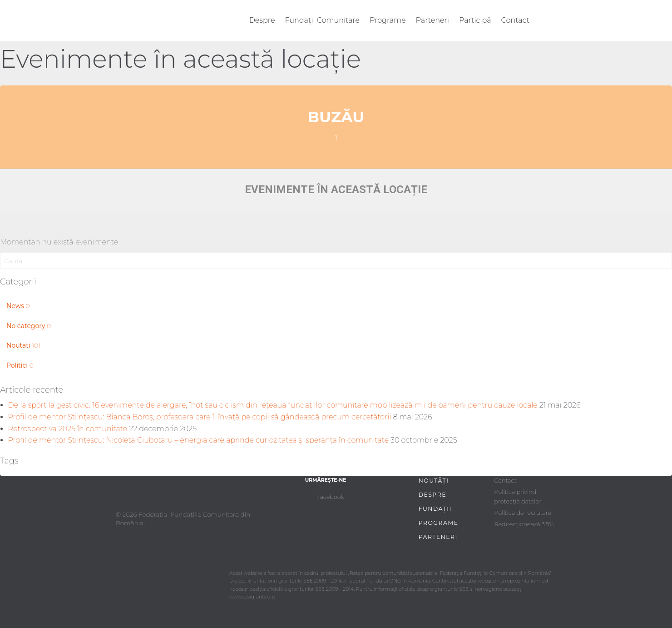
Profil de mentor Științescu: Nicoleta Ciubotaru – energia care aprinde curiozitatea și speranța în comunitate (199, 440)
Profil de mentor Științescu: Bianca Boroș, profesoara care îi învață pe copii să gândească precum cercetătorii (200, 417)
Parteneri (432, 20)
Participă (475, 20)
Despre (262, 20)
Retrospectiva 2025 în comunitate (68, 429)
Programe (388, 20)
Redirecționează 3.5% (524, 524)
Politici (20, 365)
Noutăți (434, 481)
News (18, 306)
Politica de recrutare (523, 513)
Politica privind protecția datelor (518, 496)
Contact (515, 20)
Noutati (23, 345)
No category (29, 326)
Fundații (435, 509)
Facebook (330, 497)
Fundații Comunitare (323, 20)
